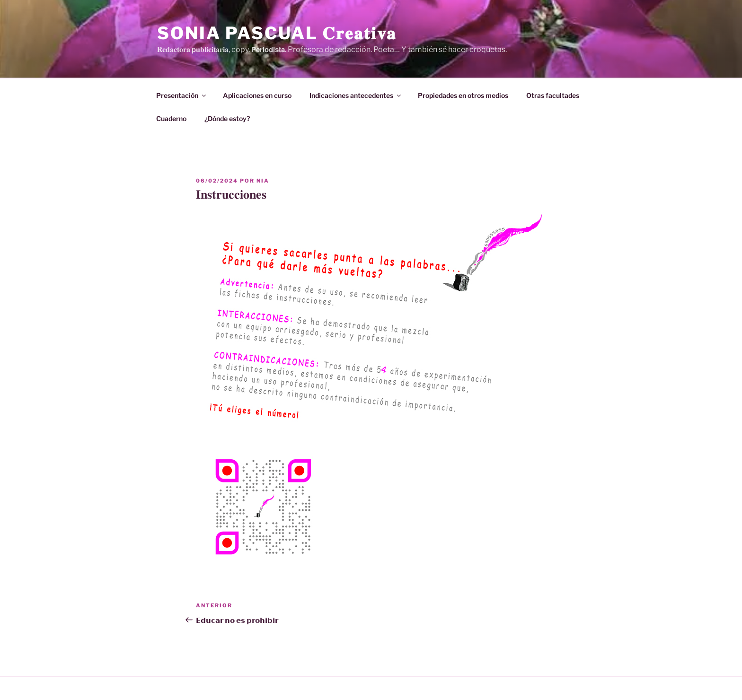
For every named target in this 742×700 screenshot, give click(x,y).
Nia (263, 181)
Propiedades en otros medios (463, 95)
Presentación (182, 95)
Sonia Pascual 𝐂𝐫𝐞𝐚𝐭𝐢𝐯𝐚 (277, 33)
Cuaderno (171, 118)
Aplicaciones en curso (257, 95)
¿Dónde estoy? (227, 118)
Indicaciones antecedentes (356, 95)
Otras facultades (553, 95)
